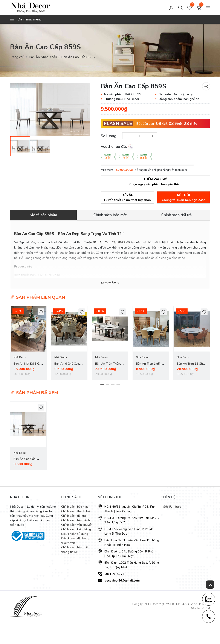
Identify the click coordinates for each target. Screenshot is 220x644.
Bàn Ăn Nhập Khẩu (43, 57)
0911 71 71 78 (114, 575)
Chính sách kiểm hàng (76, 530)
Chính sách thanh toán (77, 512)
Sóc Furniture (172, 508)
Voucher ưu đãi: (117, 147)
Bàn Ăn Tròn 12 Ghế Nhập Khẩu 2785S (191, 367)
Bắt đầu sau (145, 124)
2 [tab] (107, 386)
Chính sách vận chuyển (77, 526)
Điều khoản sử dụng (75, 535)
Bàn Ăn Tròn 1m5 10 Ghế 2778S (150, 367)
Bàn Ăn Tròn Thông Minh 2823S (108, 367)
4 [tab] (118, 386)
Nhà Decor (20, 358)
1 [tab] (102, 386)
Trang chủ (17, 57)
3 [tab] (113, 386)
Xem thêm (108, 283)
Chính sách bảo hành (76, 521)
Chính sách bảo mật (75, 508)
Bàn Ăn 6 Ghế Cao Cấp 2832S (67, 367)
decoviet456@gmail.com (122, 582)
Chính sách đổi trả (73, 517)
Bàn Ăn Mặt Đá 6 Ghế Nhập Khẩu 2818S (28, 367)
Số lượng (109, 136)
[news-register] (208, 599)
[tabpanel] (28, 343)
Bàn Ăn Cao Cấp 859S (24, 463)
